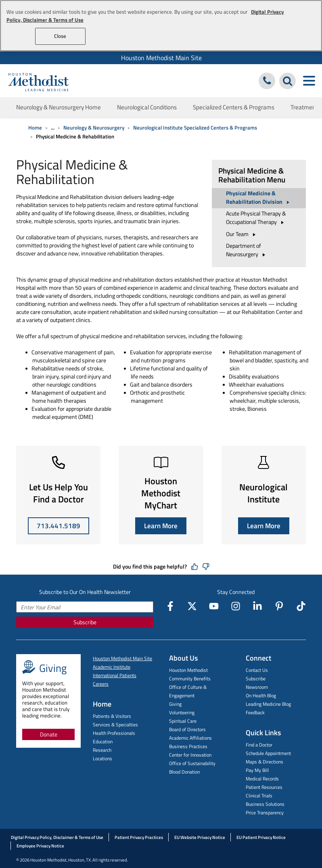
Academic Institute (112, 667)
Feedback (255, 712)
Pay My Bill (257, 770)
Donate (49, 734)
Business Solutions (265, 804)
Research (102, 750)
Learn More (161, 526)
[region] (161, 26)
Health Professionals (114, 733)
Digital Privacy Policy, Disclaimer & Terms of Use (57, 837)
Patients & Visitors (112, 716)
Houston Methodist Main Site (161, 58)
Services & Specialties (115, 725)
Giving (175, 704)
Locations (102, 758)
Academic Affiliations (190, 738)
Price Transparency (265, 813)
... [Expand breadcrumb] (53, 128)
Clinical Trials (259, 796)
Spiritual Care (183, 721)
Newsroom (257, 687)
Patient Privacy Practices (139, 837)
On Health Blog (261, 695)
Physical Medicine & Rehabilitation (259, 197)
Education (103, 741)
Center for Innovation (190, 755)
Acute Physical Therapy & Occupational (256, 218)
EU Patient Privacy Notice (261, 837)
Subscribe (85, 622)
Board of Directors (187, 729)
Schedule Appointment (268, 753)
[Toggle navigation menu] (309, 81)
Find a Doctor (259, 745)
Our (242, 234)
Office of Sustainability (192, 763)
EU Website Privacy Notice (200, 837)
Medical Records (262, 779)
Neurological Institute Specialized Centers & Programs (195, 128)
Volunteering (182, 712)
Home (35, 128)
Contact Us (257, 670)
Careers (101, 684)
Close (60, 36)
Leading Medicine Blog (268, 704)
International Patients (115, 675)
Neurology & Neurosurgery (94, 128)
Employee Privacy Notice (40, 846)
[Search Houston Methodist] (287, 81)
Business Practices (188, 746)
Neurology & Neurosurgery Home (59, 107)
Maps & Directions (264, 762)
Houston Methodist (188, 670)
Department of (247, 250)
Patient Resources (264, 787)
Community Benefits (190, 679)
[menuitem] (161, 58)
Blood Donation (184, 772)
